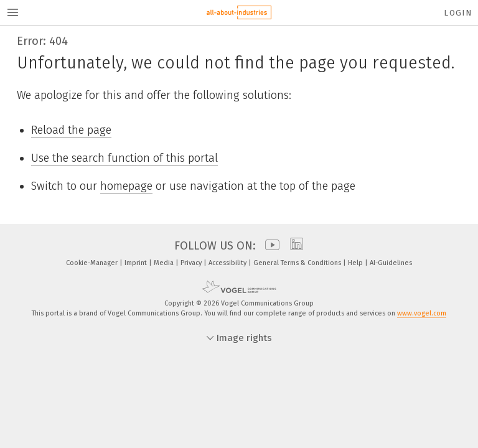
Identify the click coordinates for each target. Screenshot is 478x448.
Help (356, 263)
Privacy (192, 263)
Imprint (137, 263)
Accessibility (228, 263)
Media (165, 263)
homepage (126, 186)
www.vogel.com (422, 313)
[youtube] (269, 246)
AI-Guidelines (391, 263)
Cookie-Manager (93, 263)
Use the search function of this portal (124, 158)
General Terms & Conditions (298, 263)
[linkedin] (293, 246)
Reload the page (71, 130)
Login (458, 13)
